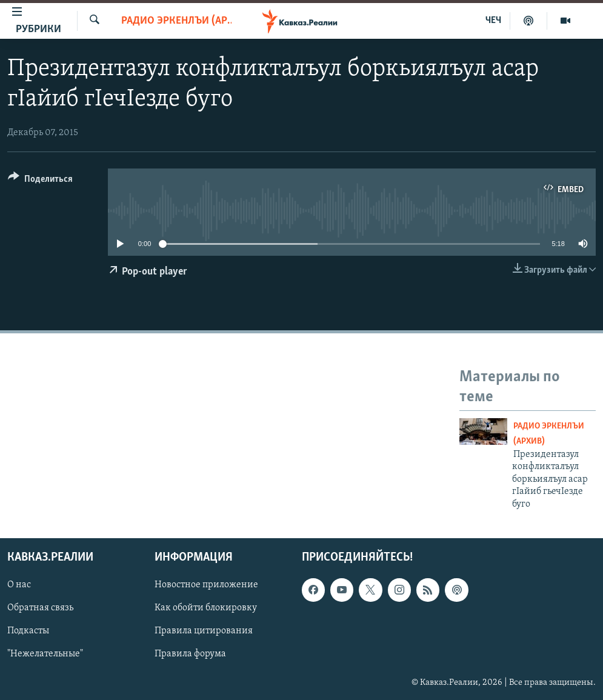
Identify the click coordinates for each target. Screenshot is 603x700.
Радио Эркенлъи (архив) (176, 21)
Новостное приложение (206, 585)
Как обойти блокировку (206, 608)
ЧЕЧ (493, 21)
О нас (19, 585)
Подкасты (28, 631)
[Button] (40, 181)
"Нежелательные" (45, 654)
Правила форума (190, 654)
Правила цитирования (204, 631)
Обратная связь (40, 608)
